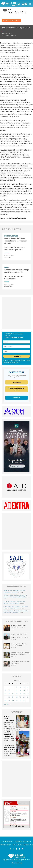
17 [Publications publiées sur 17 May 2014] (24, 694)
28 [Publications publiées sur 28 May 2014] (13, 700)
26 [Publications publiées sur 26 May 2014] (5, 700)
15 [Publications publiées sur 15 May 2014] (17, 694)
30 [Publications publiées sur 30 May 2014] (20, 700)
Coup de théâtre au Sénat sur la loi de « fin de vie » (20, 662)
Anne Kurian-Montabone (9, 35)
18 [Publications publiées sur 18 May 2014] (28, 694)
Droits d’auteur (17, 845)
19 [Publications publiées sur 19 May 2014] (5, 697)
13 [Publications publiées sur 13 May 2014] (9, 694)
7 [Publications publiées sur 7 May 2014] (13, 690)
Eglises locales (11, 236)
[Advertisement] (16, 313)
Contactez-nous (28, 845)
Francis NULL (8, 286)
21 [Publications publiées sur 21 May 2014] (13, 697)
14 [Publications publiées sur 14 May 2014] (13, 694)
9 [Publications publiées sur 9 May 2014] (20, 690)
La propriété (18, 842)
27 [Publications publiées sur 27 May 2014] (9, 700)
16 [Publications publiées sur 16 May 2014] (20, 694)
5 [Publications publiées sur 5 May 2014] (5, 690)
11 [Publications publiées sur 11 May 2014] (28, 690)
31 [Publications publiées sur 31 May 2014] (24, 700)
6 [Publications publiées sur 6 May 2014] (9, 690)
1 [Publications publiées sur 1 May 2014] (17, 687)
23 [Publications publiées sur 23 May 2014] (20, 697)
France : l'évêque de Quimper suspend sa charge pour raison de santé (16, 241)
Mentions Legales (6, 845)
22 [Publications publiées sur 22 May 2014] (17, 697)
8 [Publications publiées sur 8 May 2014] (17, 690)
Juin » (8, 704)
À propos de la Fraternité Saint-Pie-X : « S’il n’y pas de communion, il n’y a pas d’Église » (20, 636)
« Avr (5, 704)
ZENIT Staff (8, 257)
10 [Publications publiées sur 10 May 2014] (24, 690)
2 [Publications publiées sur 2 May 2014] (20, 687)
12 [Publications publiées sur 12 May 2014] (5, 694)
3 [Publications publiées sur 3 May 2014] (24, 687)
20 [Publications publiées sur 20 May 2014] (9, 697)
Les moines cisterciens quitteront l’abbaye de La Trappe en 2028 (20, 654)
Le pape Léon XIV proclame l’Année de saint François (18, 626)
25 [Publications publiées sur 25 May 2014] (28, 697)
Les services (27, 842)
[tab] (10, 803)
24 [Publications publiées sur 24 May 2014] (24, 697)
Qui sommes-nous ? (7, 842)
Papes (7, 267)
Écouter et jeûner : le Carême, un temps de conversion (19, 645)
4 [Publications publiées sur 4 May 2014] (28, 687)
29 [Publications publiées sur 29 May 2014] (17, 700)
